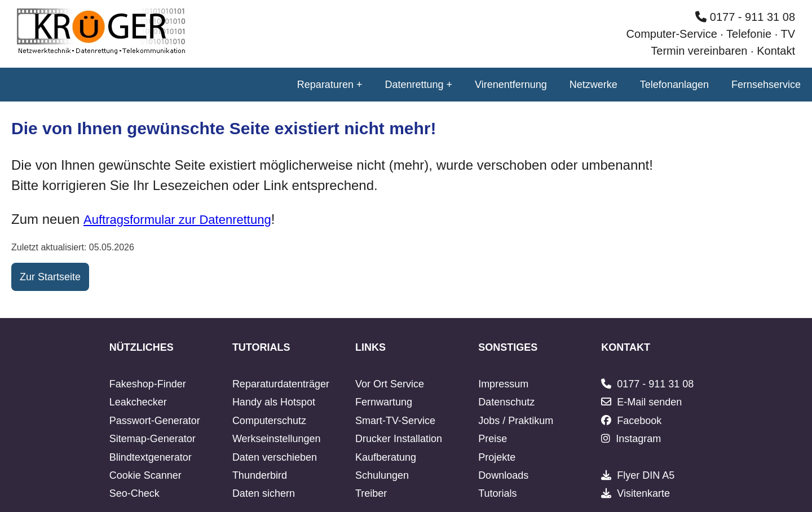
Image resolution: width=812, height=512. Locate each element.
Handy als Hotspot (274, 402)
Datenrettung (414, 85)
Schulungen (382, 475)
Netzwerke (593, 85)
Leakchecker (138, 402)
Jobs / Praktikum (516, 421)
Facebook (639, 421)
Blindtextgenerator (151, 457)
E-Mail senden (649, 402)
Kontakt (776, 51)
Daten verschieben (275, 457)
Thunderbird (260, 475)
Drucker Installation (399, 439)
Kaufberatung (386, 457)
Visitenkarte (643, 493)
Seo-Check (134, 493)
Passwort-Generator (155, 421)
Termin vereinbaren (699, 51)
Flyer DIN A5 (646, 475)
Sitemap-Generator (153, 439)
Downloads (503, 475)
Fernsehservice (766, 85)
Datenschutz (506, 402)
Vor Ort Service (390, 384)
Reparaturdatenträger (281, 384)
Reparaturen (325, 85)
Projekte (497, 457)
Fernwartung (384, 402)
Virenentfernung (511, 85)
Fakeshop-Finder (148, 384)
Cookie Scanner (145, 475)
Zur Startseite (50, 277)
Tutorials (497, 493)
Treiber (371, 493)
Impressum (503, 384)
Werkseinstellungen (277, 439)
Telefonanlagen (674, 85)
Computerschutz (269, 421)
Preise (493, 439)
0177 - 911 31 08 (745, 17)
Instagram (638, 439)
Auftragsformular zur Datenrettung (177, 220)
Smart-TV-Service (395, 421)
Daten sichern (264, 493)
